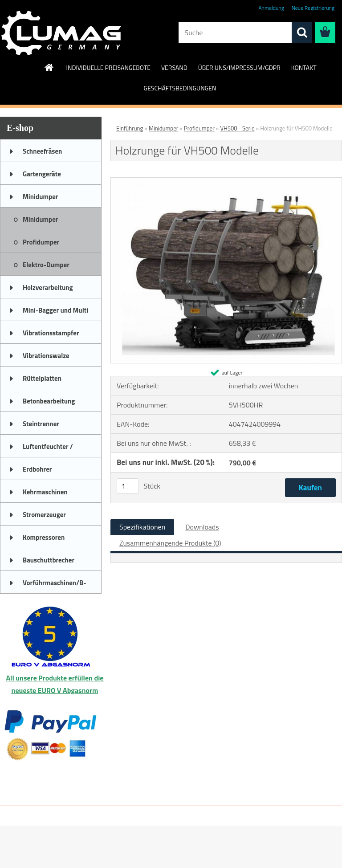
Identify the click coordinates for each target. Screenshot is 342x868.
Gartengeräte (42, 174)
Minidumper (40, 197)
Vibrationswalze (46, 356)
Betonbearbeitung (49, 401)
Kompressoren (44, 537)
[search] (302, 33)
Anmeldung (271, 8)
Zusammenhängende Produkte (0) (170, 543)
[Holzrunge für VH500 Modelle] (226, 181)
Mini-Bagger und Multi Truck (55, 313)
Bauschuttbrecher (49, 560)
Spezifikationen (142, 527)
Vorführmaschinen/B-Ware (54, 586)
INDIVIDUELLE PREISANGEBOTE (108, 67)
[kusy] (128, 486)
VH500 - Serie (237, 128)
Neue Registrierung (313, 8)
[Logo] (61, 33)
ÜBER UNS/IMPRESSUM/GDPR (239, 67)
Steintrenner (41, 424)
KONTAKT (304, 67)
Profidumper (41, 242)
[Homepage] (49, 67)
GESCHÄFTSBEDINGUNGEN (180, 88)
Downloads (202, 527)
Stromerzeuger (44, 515)
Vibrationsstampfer (51, 333)
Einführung (130, 128)
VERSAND (174, 67)
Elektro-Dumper (46, 265)
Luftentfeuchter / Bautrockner (48, 449)
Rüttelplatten (42, 378)
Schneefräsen (42, 151)
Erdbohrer (37, 469)
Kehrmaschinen (45, 492)
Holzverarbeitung (48, 287)
